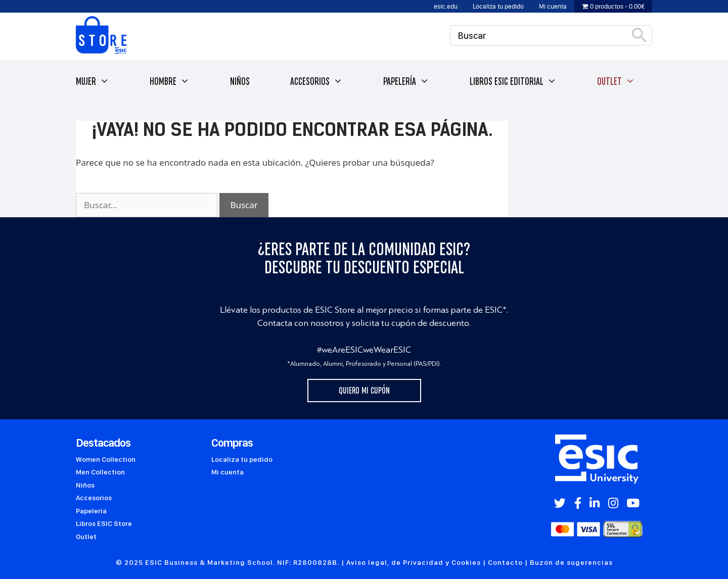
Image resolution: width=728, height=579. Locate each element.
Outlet (616, 82)
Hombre (170, 82)
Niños (240, 81)
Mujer (93, 82)
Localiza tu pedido (498, 6)
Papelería (406, 82)
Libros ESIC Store (104, 523)
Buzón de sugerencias (571, 562)
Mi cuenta (553, 6)
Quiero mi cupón (364, 391)
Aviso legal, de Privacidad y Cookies (414, 562)
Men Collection (100, 472)
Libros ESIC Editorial (513, 82)
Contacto (505, 562)
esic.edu (446, 6)
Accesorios (316, 82)
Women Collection (106, 459)
